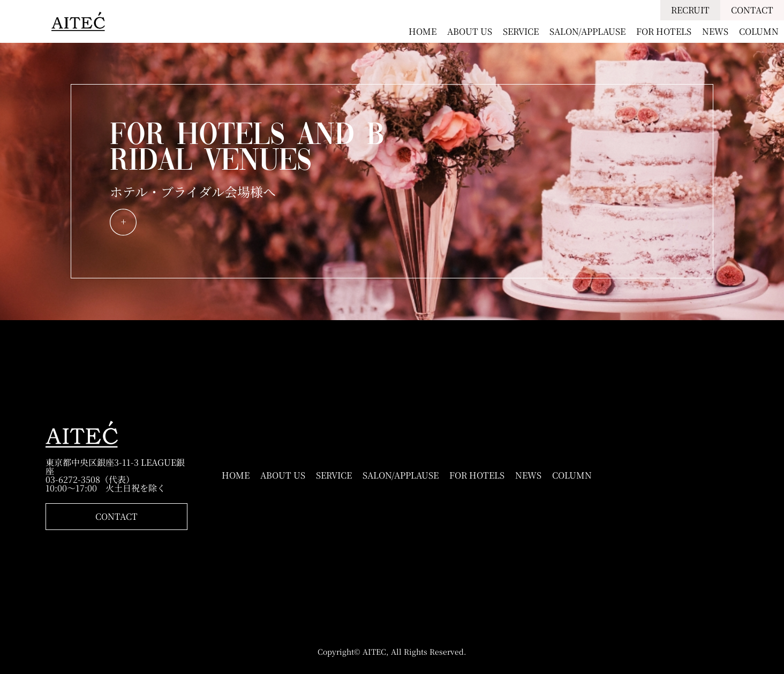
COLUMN (759, 31)
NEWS (715, 31)
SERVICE (521, 31)
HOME (423, 31)
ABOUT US (470, 31)
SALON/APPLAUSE (587, 31)
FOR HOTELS (664, 31)
